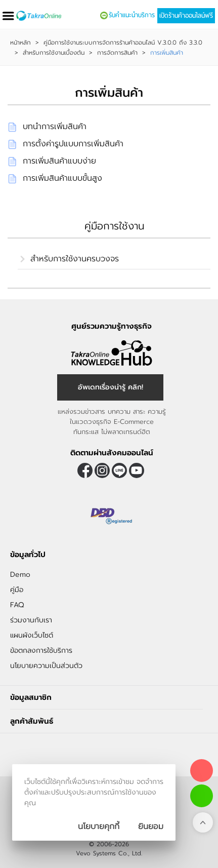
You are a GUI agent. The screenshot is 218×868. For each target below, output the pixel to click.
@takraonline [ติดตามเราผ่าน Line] (119, 470)
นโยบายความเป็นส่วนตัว (46, 666)
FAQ (17, 605)
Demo (20, 575)
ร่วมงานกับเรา (31, 620)
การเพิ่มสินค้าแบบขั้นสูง (62, 178)
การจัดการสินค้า (117, 53)
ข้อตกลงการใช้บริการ (41, 650)
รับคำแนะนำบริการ (132, 15)
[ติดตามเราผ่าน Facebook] (85, 470)
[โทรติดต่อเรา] (202, 771)
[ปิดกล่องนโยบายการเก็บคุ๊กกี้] (151, 826)
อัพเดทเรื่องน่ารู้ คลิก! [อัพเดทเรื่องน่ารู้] (111, 387)
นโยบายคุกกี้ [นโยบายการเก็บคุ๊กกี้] (99, 826)
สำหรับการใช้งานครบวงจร (75, 259)
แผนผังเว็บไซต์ (32, 635)
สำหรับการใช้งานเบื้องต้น (54, 53)
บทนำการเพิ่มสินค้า (55, 127)
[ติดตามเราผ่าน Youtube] (137, 470)
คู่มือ (17, 590)
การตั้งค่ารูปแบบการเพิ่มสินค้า (73, 144)
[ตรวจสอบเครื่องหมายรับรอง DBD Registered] (112, 516)
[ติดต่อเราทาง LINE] (202, 796)
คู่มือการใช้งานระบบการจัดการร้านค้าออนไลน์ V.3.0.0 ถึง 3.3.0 (123, 43)
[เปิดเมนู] (8, 16)
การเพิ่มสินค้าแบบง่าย (59, 161)
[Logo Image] (39, 16)
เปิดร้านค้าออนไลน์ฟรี (186, 16)
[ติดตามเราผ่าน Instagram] (102, 470)
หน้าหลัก (20, 43)
